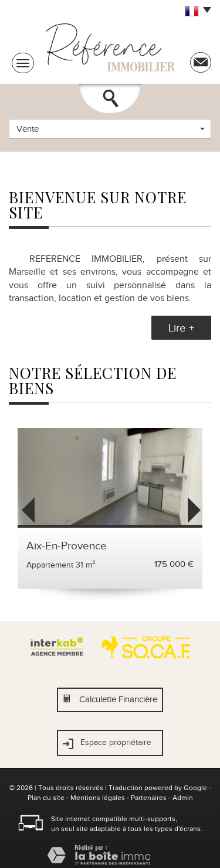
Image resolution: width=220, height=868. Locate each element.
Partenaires (149, 798)
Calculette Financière (118, 699)
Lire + (181, 328)
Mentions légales (98, 798)
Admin (183, 798)
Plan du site (46, 798)
